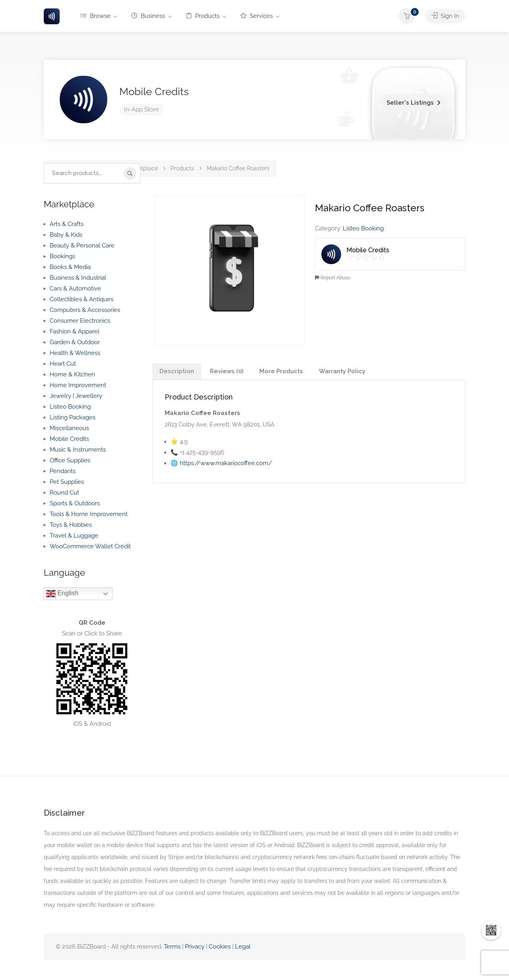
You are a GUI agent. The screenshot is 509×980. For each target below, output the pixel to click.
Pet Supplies (67, 482)
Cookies (220, 947)
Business (148, 16)
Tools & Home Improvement (89, 514)
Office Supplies (70, 460)
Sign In (445, 16)
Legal (243, 947)
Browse (96, 16)
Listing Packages (73, 417)
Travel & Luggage (74, 536)
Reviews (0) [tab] (227, 371)
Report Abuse (333, 278)
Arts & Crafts (67, 224)
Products (203, 16)
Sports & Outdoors (75, 503)
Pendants (63, 471)
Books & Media (70, 267)
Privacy (195, 947)
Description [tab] (177, 371)
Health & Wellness (75, 353)
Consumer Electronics (80, 321)
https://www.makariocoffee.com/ (226, 463)
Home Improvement (78, 385)
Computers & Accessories (85, 310)
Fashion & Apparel (75, 331)
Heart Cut (63, 364)
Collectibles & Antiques (82, 299)
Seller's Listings (410, 103)
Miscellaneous (69, 428)
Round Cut (64, 493)
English (62, 594)
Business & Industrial (78, 278)
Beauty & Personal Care (82, 245)
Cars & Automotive (75, 288)
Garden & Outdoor (75, 342)
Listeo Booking (363, 228)
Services (257, 16)
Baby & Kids (66, 235)
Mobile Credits (154, 92)
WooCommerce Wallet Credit (90, 546)
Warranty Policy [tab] (342, 371)
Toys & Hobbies (71, 525)
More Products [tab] (281, 371)
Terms (172, 947)
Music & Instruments (78, 450)
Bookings (62, 256)
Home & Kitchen (72, 374)
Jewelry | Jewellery (76, 396)
